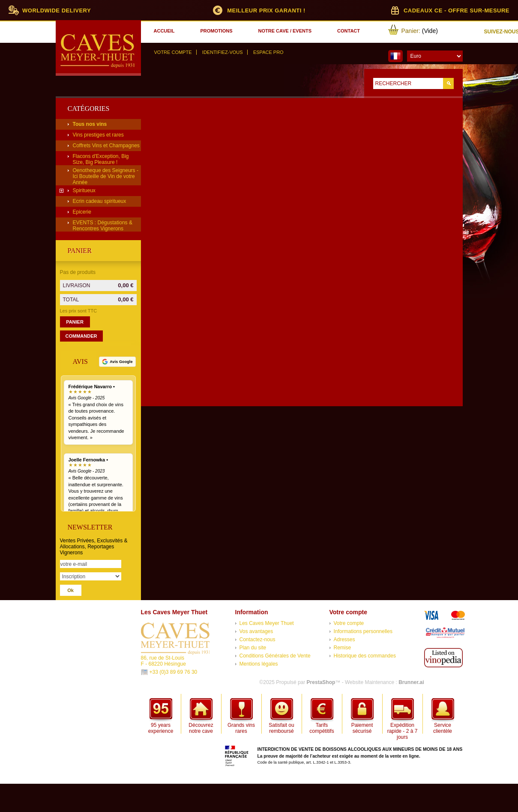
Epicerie (82, 212)
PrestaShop (321, 682)
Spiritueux (84, 190)
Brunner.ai (411, 682)
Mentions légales (259, 664)
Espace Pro (268, 52)
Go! (448, 83)
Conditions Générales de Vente (275, 656)
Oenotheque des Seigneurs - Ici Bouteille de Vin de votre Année (106, 176)
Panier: (411, 31)
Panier (80, 251)
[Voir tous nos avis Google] (117, 362)
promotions (216, 31)
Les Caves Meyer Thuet (267, 623)
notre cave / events (285, 31)
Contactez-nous (258, 639)
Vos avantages (256, 631)
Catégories (89, 109)
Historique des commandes (365, 656)
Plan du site (253, 648)
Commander (81, 336)
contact (349, 31)
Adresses (344, 639)
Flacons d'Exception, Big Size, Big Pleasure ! (101, 159)
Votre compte (173, 52)
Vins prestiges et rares (98, 135)
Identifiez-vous (223, 52)
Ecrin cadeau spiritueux (100, 201)
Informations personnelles (363, 631)
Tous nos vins (90, 124)
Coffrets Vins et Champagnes (106, 146)
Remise (343, 648)
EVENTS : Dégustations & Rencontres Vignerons (103, 226)
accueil (164, 31)
